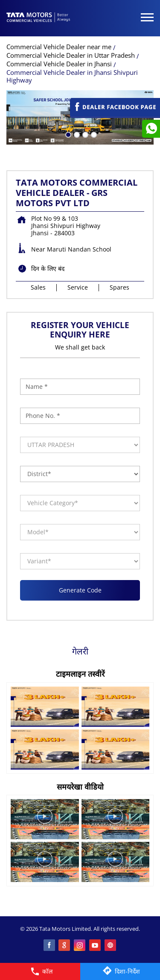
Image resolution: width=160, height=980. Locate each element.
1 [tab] (67, 134)
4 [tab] (93, 134)
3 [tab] (84, 134)
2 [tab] (76, 134)
